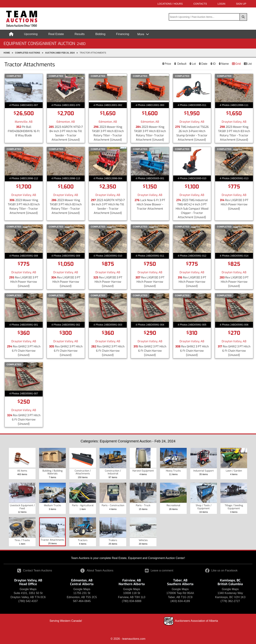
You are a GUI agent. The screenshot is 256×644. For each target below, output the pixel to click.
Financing (123, 34)
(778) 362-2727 (230, 601)
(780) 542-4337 (28, 601)
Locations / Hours (170, 4)
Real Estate (56, 34)
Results (80, 34)
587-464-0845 (82, 601)
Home (7, 53)
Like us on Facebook (221, 570)
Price (168, 64)
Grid (238, 64)
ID (214, 64)
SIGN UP (241, 4)
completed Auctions (27, 53)
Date (204, 64)
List (250, 64)
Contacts (200, 4)
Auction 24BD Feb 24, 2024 (60, 53)
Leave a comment (159, 570)
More (141, 34)
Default (181, 64)
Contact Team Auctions (35, 570)
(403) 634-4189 (180, 601)
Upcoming (31, 34)
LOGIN (222, 4)
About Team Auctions (97, 570)
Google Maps (28, 589)
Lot (194, 64)
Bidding (100, 34)
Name (225, 64)
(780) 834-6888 (132, 601)
